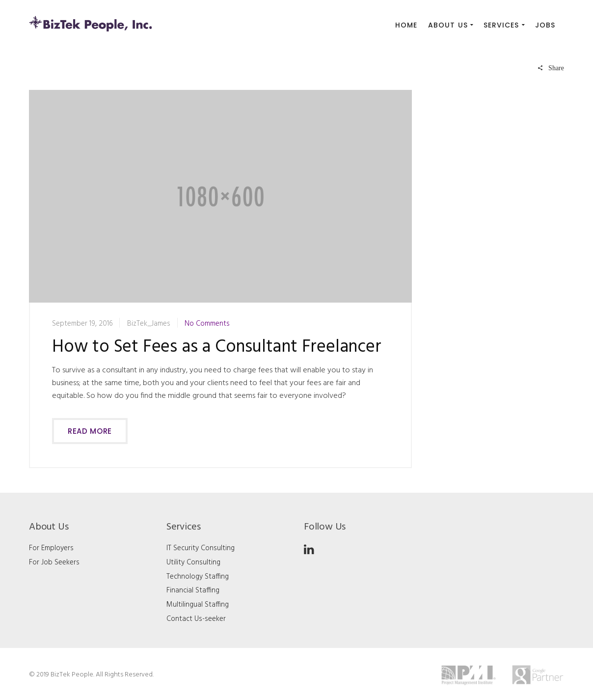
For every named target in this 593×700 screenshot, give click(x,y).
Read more (90, 431)
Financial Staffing (193, 590)
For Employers (51, 548)
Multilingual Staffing (198, 605)
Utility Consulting (193, 562)
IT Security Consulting (201, 548)
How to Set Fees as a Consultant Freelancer (217, 348)
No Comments (207, 324)
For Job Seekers (54, 562)
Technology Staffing (198, 577)
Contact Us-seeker (196, 619)
